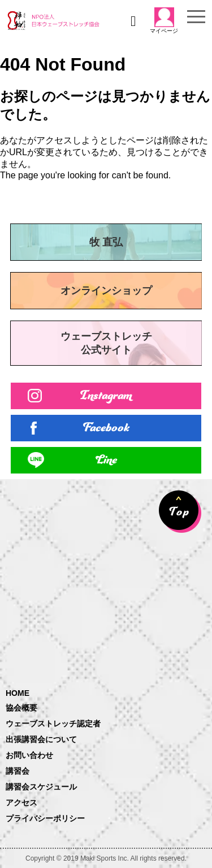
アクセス (21, 803)
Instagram (106, 396)
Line (106, 460)
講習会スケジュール (41, 787)
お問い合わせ (29, 755)
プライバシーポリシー (45, 818)
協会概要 (21, 708)
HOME (18, 693)
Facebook (106, 428)
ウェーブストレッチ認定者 (53, 724)
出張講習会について (41, 739)
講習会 (18, 771)
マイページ (164, 21)
